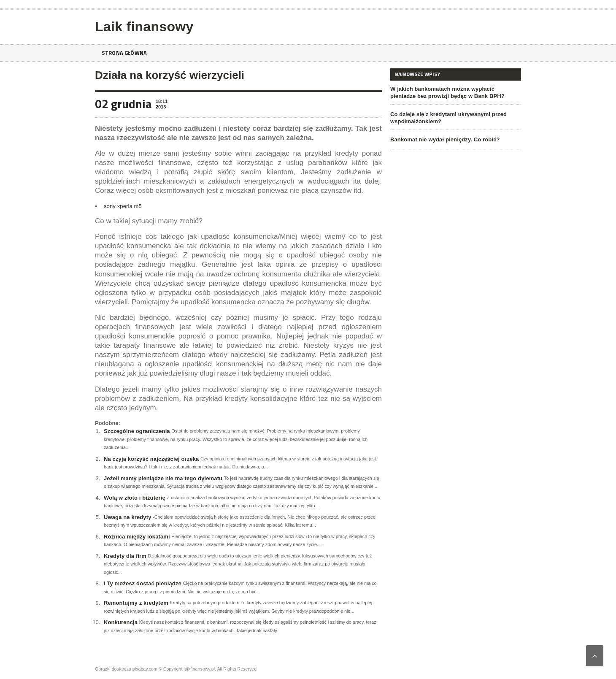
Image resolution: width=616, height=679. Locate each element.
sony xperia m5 (122, 206)
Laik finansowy (143, 27)
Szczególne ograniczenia (136, 431)
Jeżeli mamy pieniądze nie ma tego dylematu (162, 478)
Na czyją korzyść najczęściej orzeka (150, 459)
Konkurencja (120, 622)
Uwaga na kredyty (127, 517)
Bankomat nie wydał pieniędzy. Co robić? (444, 139)
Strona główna (126, 53)
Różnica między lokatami (136, 537)
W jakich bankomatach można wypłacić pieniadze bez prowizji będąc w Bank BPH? (455, 92)
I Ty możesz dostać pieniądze (142, 583)
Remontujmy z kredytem (135, 603)
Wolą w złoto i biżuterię (134, 498)
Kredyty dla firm (125, 556)
